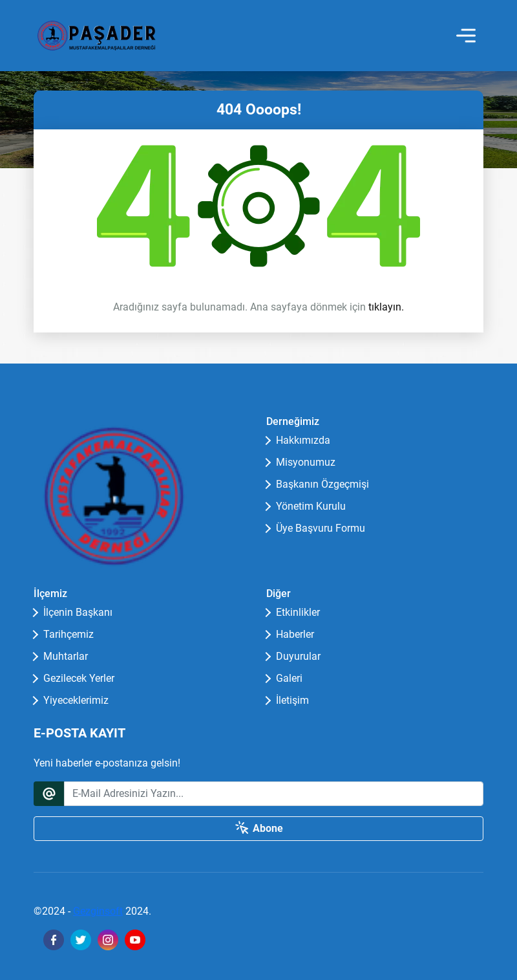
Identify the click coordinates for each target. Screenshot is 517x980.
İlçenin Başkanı (78, 612)
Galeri (289, 678)
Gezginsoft (98, 911)
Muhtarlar (66, 656)
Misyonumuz (306, 462)
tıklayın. (386, 307)
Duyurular (298, 656)
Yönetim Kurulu (311, 506)
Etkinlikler (298, 612)
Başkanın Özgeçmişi (322, 484)
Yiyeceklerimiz (76, 700)
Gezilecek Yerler (79, 678)
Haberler (295, 634)
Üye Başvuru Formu (321, 528)
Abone (259, 828)
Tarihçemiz (69, 634)
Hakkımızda (303, 440)
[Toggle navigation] (466, 36)
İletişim (292, 700)
